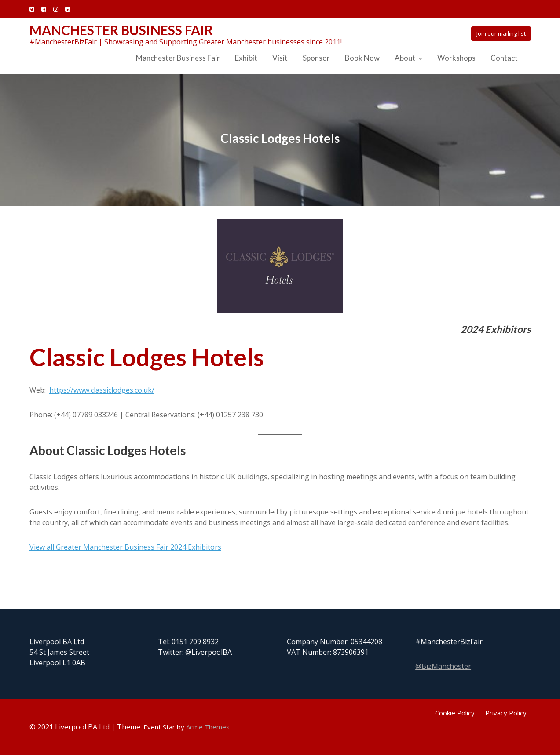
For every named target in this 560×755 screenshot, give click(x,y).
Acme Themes (208, 727)
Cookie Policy (455, 713)
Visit (280, 58)
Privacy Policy (506, 713)
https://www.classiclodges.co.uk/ (102, 390)
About (405, 58)
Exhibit (246, 58)
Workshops (456, 58)
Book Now (362, 58)
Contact (504, 58)
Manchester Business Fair (121, 30)
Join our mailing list (501, 33)
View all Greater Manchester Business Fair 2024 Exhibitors (125, 547)
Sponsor (316, 58)
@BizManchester (444, 666)
